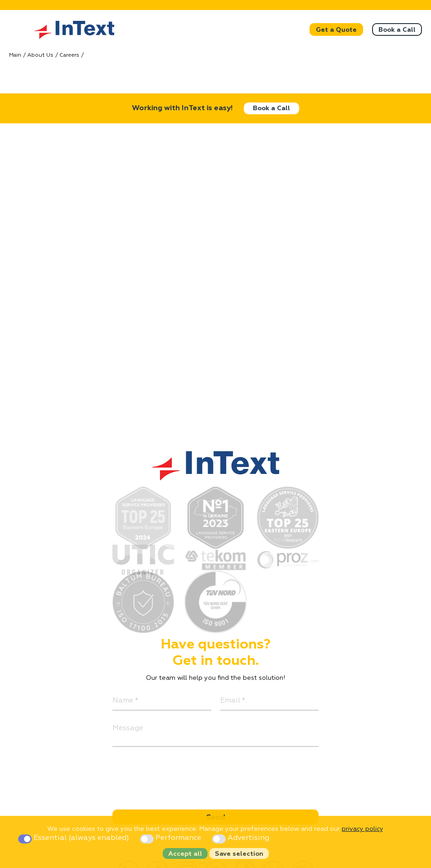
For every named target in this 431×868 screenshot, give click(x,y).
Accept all (185, 854)
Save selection (239, 854)
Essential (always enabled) (75, 838)
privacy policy (362, 829)
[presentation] (181, 774)
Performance (172, 838)
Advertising (241, 838)
